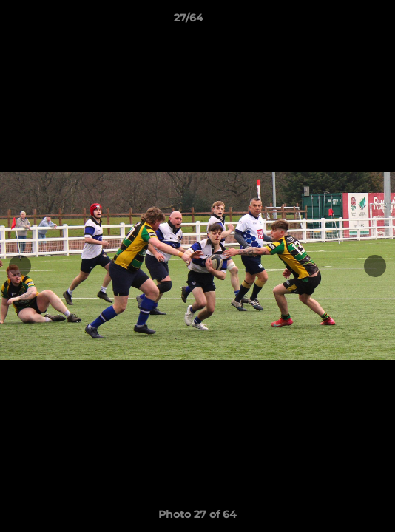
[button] (342, 21)
